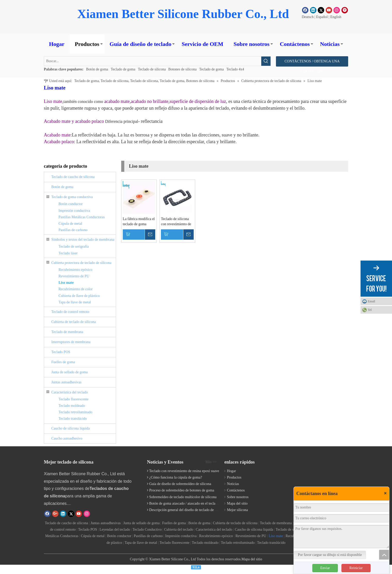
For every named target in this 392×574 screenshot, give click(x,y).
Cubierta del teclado (179, 529)
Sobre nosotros (252, 44)
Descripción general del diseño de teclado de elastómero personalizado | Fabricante (209, 510)
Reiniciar (356, 568)
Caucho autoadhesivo (67, 438)
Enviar (325, 568)
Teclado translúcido (73, 419)
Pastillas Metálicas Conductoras (82, 217)
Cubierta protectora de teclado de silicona (81, 263)
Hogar (57, 44)
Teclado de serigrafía (74, 246)
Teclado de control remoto (70, 312)
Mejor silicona (237, 510)
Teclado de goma (123, 69)
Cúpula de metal (70, 224)
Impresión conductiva (74, 211)
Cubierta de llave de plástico (79, 296)
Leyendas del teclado (115, 529)
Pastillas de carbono (73, 230)
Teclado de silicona (152, 69)
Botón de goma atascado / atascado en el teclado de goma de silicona (199, 503)
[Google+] (55, 514)
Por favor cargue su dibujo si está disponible (330, 555)
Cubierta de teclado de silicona (74, 322)
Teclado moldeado (72, 406)
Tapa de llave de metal (75, 302)
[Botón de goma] (55, 17)
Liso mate (66, 283)
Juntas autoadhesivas (66, 382)
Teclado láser (68, 253)
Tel (370, 310)
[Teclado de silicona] (306, 465)
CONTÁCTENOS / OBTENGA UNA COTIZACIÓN (312, 63)
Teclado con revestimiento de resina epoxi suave (184, 471)
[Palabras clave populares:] (266, 61)
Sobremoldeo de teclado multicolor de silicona (183, 497)
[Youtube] (329, 10)
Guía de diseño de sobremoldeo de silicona (180, 484)
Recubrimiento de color (76, 289)
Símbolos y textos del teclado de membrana (83, 240)
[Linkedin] (313, 10)
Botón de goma (97, 69)
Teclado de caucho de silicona (73, 177)
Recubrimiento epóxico (75, 270)
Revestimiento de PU (74, 276)
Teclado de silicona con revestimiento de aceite (176, 222)
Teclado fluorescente (73, 399)
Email (371, 301)
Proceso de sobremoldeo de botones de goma (182, 490)
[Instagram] (337, 10)
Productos (87, 44)
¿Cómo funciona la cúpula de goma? (176, 477)
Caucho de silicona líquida (71, 428)
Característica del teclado (70, 392)
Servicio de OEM (202, 44)
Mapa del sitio (237, 503)
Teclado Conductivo (147, 529)
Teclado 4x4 (235, 69)
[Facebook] (305, 10)
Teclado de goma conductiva (72, 197)
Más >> (211, 462)
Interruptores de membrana (71, 342)
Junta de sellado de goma (70, 372)
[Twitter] (321, 10)
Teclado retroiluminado (75, 412)
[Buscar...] (153, 61)
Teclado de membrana (67, 332)
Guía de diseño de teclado (141, 44)
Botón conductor (71, 204)
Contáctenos (295, 44)
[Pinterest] (345, 10)
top (384, 555)
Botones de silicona (183, 69)
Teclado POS (61, 352)
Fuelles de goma (63, 362)
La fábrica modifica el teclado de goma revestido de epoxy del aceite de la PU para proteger (139, 222)
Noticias (330, 44)
